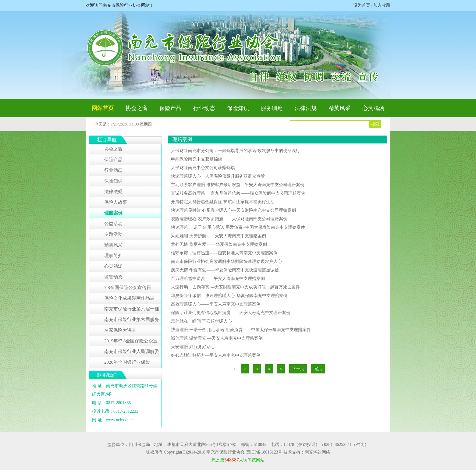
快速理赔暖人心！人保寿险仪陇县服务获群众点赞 (218, 176)
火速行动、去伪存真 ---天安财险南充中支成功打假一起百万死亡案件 (236, 287)
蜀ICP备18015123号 (264, 452)
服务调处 (272, 108)
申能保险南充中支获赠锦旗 (197, 159)
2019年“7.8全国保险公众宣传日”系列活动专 (131, 342)
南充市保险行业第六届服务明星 (132, 321)
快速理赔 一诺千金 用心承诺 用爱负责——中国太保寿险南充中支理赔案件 (241, 330)
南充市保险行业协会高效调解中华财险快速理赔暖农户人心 (226, 262)
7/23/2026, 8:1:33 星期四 (131, 124)
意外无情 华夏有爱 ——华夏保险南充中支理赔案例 (219, 244)
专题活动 (113, 234)
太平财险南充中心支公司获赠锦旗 (203, 168)
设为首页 (362, 5)
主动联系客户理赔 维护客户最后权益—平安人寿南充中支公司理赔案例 (238, 185)
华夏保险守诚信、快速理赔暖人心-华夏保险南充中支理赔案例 (229, 296)
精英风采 (339, 108)
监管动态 (113, 277)
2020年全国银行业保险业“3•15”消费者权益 (127, 364)
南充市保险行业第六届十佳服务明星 (132, 310)
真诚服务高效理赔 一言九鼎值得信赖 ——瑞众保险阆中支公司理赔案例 (238, 193)
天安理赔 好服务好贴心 (193, 347)
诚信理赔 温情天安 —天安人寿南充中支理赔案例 (217, 338)
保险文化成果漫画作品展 (129, 298)
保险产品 (170, 108)
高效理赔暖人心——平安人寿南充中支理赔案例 (216, 304)
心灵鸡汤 (373, 108)
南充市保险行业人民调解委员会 (132, 353)
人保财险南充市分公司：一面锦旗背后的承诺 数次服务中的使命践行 (236, 151)
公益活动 (113, 224)
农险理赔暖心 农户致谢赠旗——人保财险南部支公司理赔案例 (229, 219)
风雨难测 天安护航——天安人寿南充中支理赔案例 (218, 236)
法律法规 (306, 108)
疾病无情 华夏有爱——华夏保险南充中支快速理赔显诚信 (225, 270)
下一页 (298, 369)
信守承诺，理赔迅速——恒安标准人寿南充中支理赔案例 (224, 253)
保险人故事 (116, 202)
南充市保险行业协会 (226, 452)
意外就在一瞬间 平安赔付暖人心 (201, 321)
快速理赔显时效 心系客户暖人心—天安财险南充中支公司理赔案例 (233, 210)
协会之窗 (137, 108)
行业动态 (204, 108)
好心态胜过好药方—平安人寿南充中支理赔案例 (216, 355)
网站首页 (103, 108)
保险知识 (238, 108)
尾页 (318, 369)
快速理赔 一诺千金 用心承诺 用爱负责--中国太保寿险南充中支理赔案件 (238, 227)
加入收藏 (382, 5)
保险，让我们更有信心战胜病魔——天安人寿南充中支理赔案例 (231, 313)
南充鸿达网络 (318, 452)
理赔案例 (113, 213)
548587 (232, 460)
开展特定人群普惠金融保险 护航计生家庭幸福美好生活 (223, 202)
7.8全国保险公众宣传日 (128, 288)
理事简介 (113, 256)
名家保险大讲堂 (120, 330)
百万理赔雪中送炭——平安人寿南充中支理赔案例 (218, 279)
